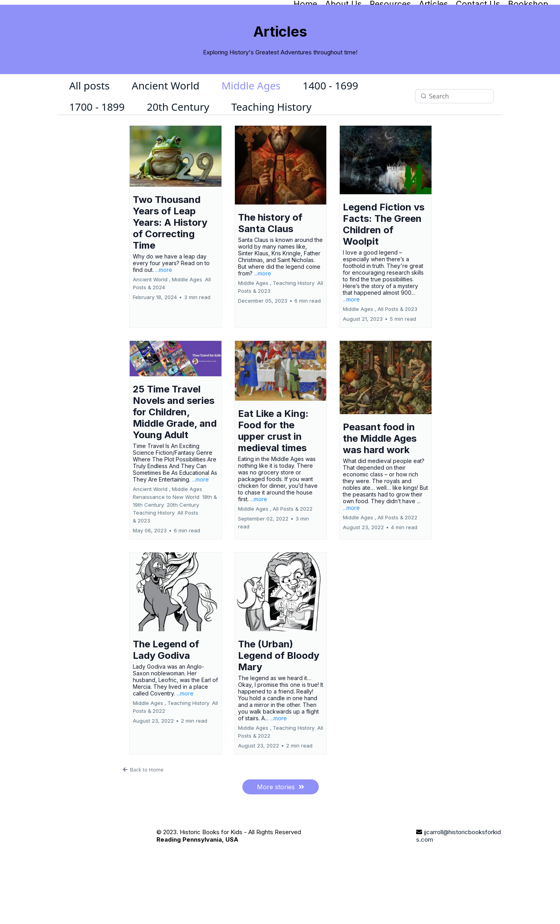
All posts (90, 130)
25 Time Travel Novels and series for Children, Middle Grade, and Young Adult (175, 456)
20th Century (178, 151)
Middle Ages (251, 130)
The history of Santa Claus (270, 268)
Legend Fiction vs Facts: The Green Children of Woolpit (384, 269)
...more (164, 314)
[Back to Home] (281, 814)
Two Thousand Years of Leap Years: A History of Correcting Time (170, 267)
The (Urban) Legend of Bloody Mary (279, 700)
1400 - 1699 (330, 130)
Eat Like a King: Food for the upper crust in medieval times (273, 475)
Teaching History (272, 151)
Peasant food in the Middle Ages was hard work (380, 483)
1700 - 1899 (97, 151)
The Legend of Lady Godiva (166, 694)
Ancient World (166, 130)
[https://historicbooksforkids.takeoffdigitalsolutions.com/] (99, 888)
